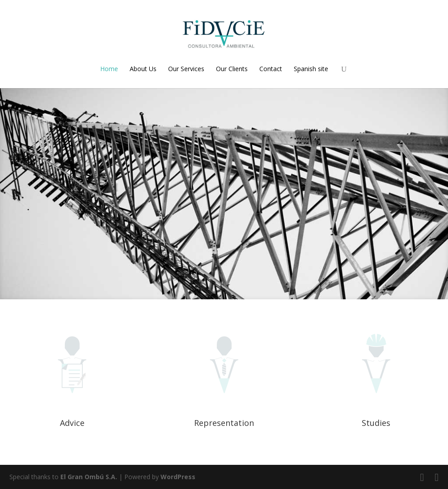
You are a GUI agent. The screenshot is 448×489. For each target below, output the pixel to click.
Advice (72, 423)
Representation (224, 423)
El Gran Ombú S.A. (89, 477)
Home (109, 69)
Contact (271, 69)
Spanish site (311, 69)
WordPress (178, 477)
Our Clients (232, 69)
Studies (376, 423)
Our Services (186, 69)
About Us (143, 69)
